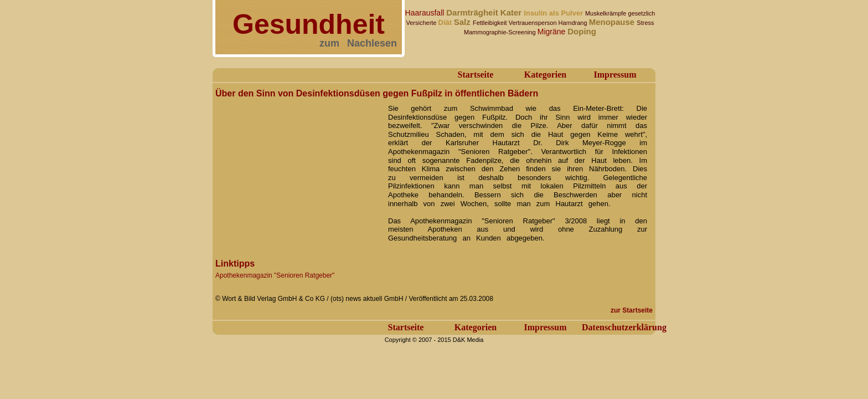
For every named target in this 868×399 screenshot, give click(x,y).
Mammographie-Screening (501, 32)
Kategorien (545, 75)
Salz (463, 22)
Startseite (476, 75)
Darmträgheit (473, 12)
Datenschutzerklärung (624, 327)
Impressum (615, 75)
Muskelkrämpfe (607, 13)
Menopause (613, 22)
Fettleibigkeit (491, 23)
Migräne (552, 32)
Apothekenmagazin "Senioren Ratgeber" (275, 275)
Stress (645, 23)
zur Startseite (632, 310)
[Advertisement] (298, 171)
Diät (446, 22)
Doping (582, 31)
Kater (512, 12)
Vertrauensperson (534, 23)
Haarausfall (426, 13)
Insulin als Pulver (554, 13)
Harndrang (574, 23)
